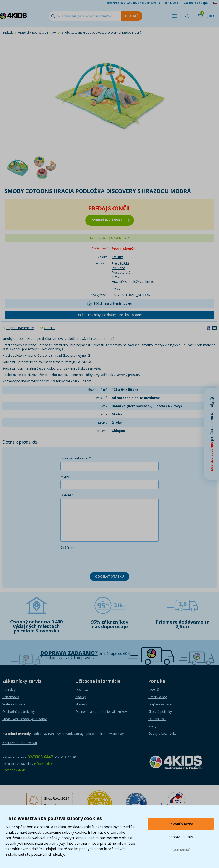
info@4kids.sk (44, 764)
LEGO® (154, 690)
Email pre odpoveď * (76, 458)
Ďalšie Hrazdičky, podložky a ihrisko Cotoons (110, 315)
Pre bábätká (121, 263)
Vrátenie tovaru (14, 704)
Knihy (152, 726)
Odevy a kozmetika (162, 733)
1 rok (116, 277)
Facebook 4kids (14, 770)
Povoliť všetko (181, 824)
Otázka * (67, 495)
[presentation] (95, 560)
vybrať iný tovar (111, 220)
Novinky (81, 704)
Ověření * (68, 547)
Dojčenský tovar (160, 704)
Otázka (49, 328)
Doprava (82, 690)
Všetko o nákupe (196, 3)
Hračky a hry (157, 697)
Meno (65, 476)
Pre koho (119, 268)
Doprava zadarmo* (69, 653)
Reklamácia (11, 697)
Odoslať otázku (109, 576)
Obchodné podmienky (18, 711)
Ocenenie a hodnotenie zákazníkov (101, 711)
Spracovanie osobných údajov (24, 719)
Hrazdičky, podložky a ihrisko (37, 33)
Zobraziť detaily (181, 837)
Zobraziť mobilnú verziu (20, 743)
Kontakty (9, 690)
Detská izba (157, 719)
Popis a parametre (20, 328)
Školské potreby (160, 711)
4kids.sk (7, 33)
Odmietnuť (181, 849)
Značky (81, 697)
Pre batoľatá (121, 272)
